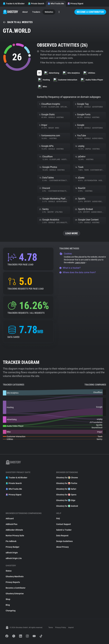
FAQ (58, 518)
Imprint (71, 628)
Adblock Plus (11, 524)
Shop (8, 599)
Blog (8, 605)
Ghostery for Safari (66, 489)
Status (9, 571)
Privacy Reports (13, 582)
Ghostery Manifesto (15, 576)
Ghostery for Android (67, 506)
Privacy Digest (75, 4)
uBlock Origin (12, 553)
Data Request (62, 536)
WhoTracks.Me (56, 4)
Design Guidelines (64, 541)
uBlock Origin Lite (14, 558)
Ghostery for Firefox (67, 483)
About (25, 12)
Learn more (81, 263)
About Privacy (62, 547)
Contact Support (64, 524)
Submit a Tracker (64, 530)
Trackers (36, 12)
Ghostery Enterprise (15, 594)
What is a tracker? (70, 268)
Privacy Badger (12, 547)
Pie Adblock (11, 541)
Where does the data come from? (78, 272)
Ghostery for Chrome (67, 478)
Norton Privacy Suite (15, 536)
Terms (51, 628)
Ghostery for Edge (66, 500)
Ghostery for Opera (66, 495)
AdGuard (10, 518)
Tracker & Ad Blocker (14, 4)
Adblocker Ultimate (14, 530)
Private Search (36, 4)
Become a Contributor (90, 12)
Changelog (11, 611)
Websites (49, 12)
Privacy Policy (61, 628)
